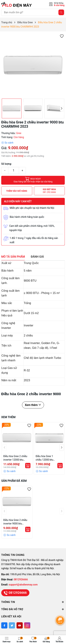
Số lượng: (7, 164)
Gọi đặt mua (49, 191)
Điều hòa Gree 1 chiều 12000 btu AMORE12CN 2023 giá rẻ (48, 458)
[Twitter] (12, 625)
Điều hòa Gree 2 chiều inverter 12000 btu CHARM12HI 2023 (15, 458)
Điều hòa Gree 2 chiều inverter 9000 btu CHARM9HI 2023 (15, 522)
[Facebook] (4, 625)
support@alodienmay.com (23, 585)
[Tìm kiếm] (61, 12)
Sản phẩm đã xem (14, 481)
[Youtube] (20, 625)
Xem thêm (33, 405)
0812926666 (21, 579)
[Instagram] (27, 625)
